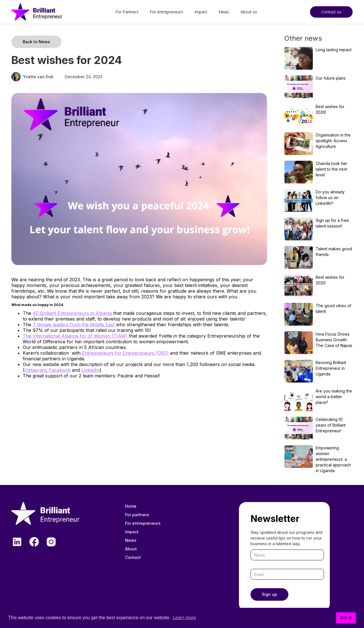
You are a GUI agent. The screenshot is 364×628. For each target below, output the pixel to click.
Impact (201, 12)
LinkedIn (90, 370)
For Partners (127, 12)
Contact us (331, 12)
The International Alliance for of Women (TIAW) (75, 336)
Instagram (35, 370)
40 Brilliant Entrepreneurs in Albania (72, 313)
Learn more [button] (184, 618)
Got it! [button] (346, 618)
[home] (37, 12)
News (224, 12)
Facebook (60, 370)
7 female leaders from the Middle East (74, 325)
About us (249, 12)
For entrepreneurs (167, 12)
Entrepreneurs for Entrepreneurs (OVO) (125, 353)
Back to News (36, 42)
